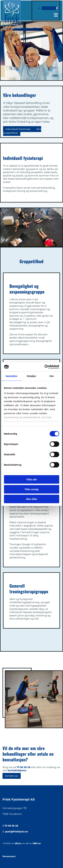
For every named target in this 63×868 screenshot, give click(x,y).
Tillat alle (32, 479)
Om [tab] (52, 376)
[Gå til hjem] (12, 11)
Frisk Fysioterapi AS (19, 799)
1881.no (37, 843)
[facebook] (57, 8)
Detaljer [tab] (32, 376)
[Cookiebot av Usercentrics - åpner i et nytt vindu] (45, 367)
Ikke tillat (31, 499)
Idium (18, 843)
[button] (18, 129)
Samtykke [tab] (11, 376)
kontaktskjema (17, 770)
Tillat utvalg (32, 489)
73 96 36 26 (23, 767)
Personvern (9, 856)
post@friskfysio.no (17, 832)
